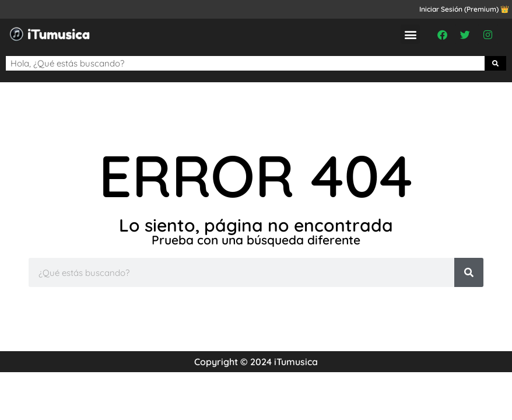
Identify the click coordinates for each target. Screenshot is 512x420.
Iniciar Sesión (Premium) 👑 (464, 9)
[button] (410, 34)
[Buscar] (496, 63)
